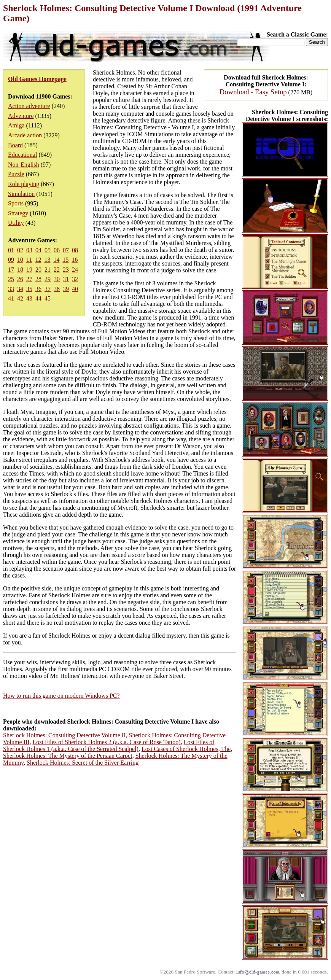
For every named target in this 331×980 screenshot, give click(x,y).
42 (20, 298)
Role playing (24, 184)
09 (11, 260)
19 (29, 270)
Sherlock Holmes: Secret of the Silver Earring (83, 763)
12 (38, 260)
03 (29, 250)
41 (11, 298)
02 (20, 250)
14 (56, 260)
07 (66, 250)
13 (47, 260)
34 (20, 289)
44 (38, 298)
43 (29, 298)
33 (11, 289)
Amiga (16, 125)
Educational (22, 155)
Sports (16, 203)
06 (57, 250)
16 (75, 260)
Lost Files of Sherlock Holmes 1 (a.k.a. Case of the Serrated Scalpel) (109, 745)
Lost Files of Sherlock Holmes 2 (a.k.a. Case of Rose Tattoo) (106, 742)
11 (29, 260)
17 (11, 270)
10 (20, 260)
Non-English (24, 165)
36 (38, 289)
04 (38, 250)
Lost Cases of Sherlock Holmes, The (186, 749)
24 (75, 270)
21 (48, 270)
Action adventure (29, 106)
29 (48, 279)
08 (75, 250)
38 (57, 289)
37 (48, 289)
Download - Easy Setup (253, 92)
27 (29, 279)
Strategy (18, 213)
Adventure (21, 116)
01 (11, 250)
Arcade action (25, 135)
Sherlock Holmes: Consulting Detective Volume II (64, 735)
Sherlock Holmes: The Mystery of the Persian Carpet (68, 756)
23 (66, 270)
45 (48, 298)
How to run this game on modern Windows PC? (61, 696)
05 (48, 250)
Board (15, 145)
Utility (16, 223)
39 (66, 289)
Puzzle (16, 174)
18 (20, 270)
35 (29, 289)
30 (57, 279)
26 (20, 279)
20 (38, 270)
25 (11, 279)
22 (57, 270)
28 (38, 279)
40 (75, 289)
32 (75, 279)
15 (65, 260)
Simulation (21, 194)
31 (66, 279)
